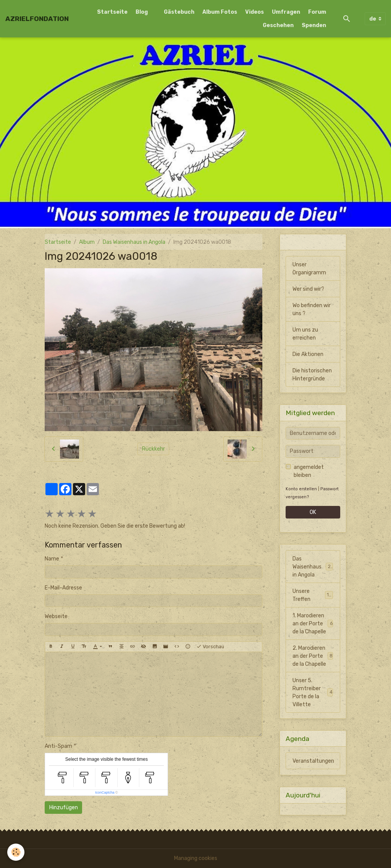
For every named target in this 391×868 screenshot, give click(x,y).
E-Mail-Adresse (63, 588)
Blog (142, 12)
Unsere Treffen (313, 595)
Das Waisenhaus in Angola (134, 242)
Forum (317, 12)
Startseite (112, 12)
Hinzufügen (64, 808)
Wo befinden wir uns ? (312, 309)
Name (52, 559)
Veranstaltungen (313, 761)
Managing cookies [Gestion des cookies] (196, 858)
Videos (254, 12)
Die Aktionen (308, 354)
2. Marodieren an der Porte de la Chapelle (313, 656)
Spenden (314, 25)
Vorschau (210, 647)
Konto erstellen (301, 489)
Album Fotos (220, 12)
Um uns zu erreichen (305, 334)
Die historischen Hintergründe (312, 375)
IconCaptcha (105, 792)
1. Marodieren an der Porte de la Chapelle (313, 624)
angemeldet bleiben (309, 471)
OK (313, 512)
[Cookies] (16, 852)
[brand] (37, 19)
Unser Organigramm (309, 269)
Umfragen (286, 12)
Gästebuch (179, 12)
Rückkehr (153, 449)
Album (87, 242)
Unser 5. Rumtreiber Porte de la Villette (313, 692)
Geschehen (278, 25)
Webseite (56, 616)
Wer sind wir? (308, 289)
